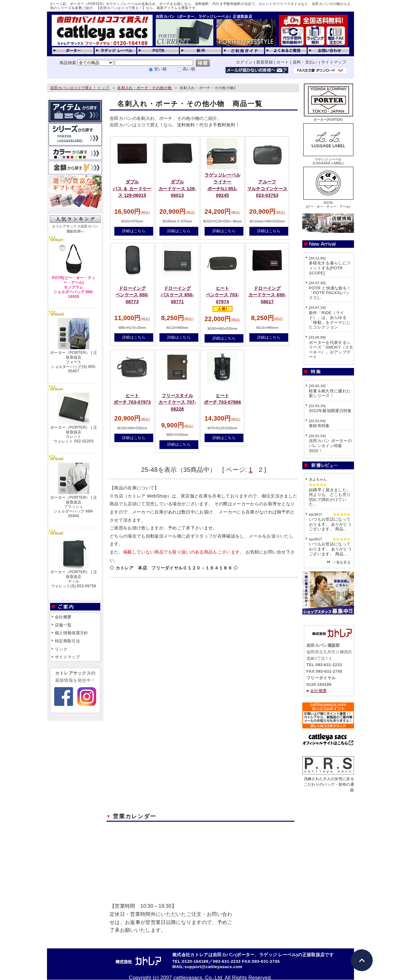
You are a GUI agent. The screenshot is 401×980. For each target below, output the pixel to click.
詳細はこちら (134, 231)
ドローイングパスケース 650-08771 (177, 295)
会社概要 (63, 617)
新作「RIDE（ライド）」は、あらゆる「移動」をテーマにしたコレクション (330, 320)
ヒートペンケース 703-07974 (222, 295)
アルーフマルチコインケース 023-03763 (267, 189)
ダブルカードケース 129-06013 (177, 189)
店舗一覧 (63, 625)
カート (283, 62)
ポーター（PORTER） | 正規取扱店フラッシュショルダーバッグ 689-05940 (74, 507)
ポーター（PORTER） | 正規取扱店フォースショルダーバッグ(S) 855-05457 (74, 362)
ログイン (244, 62)
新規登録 (265, 62)
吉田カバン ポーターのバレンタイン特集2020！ (330, 446)
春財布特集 (319, 426)
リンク (61, 649)
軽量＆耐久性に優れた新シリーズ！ (330, 393)
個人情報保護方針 (72, 633)
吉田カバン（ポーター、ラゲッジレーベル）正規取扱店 (204, 17)
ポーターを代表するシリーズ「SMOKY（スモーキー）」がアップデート (331, 350)
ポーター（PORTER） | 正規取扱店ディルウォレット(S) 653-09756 (74, 579)
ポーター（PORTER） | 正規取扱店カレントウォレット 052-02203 (74, 434)
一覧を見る (342, 562)
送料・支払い (305, 62)
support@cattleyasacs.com (213, 967)
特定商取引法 (67, 641)
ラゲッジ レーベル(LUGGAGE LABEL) (328, 159)
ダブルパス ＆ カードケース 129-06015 (132, 189)
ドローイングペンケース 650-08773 (132, 295)
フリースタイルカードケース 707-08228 (177, 402)
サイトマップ (334, 62)
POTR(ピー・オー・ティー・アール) (328, 203)
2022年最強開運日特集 (330, 411)
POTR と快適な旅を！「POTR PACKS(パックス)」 (330, 293)
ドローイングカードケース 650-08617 (267, 295)
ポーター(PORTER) (328, 118)
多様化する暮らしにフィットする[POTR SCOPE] (330, 268)
